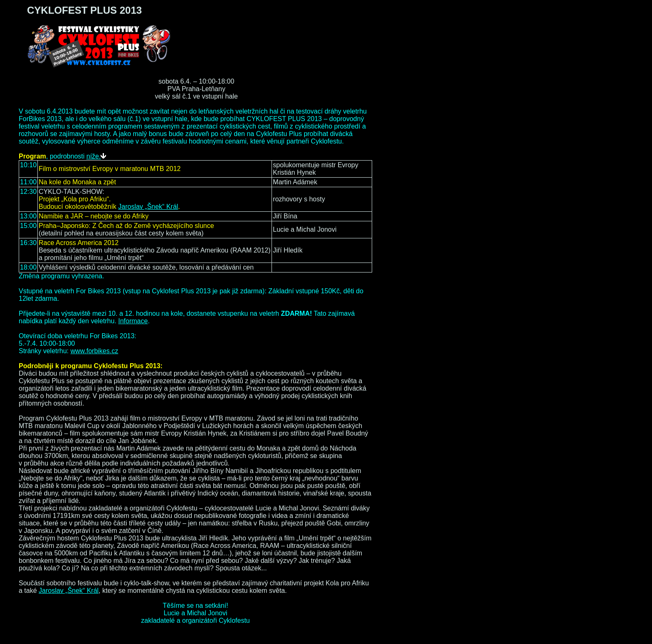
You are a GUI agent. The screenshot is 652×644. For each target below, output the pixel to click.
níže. (96, 156)
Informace (133, 321)
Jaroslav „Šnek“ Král (148, 207)
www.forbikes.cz (95, 351)
